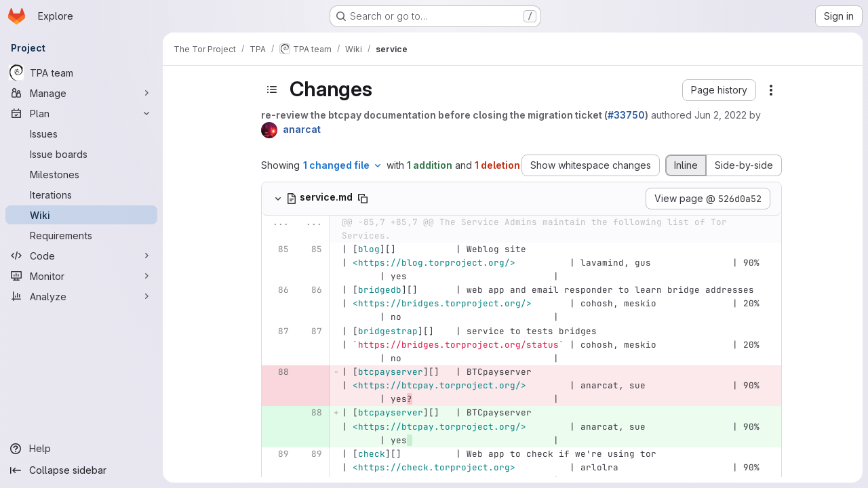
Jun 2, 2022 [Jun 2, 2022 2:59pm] (721, 115)
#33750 (626, 115)
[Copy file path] (363, 199)
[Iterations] (81, 195)
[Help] (81, 449)
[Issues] (81, 134)
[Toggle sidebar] (272, 89)
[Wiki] (81, 215)
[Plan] (81, 113)
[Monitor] (81, 276)
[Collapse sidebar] (81, 470)
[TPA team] (81, 73)
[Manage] (81, 93)
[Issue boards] (81, 154)
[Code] (81, 256)
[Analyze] (81, 296)
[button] (719, 90)
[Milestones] (81, 174)
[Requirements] (81, 235)
